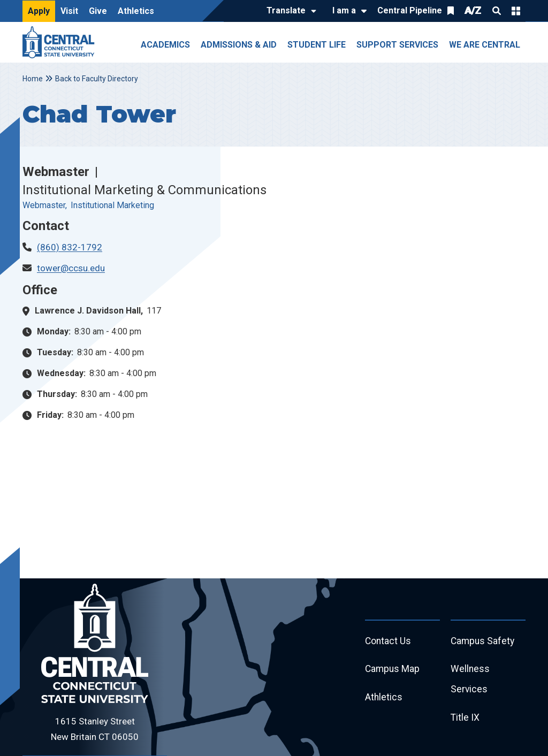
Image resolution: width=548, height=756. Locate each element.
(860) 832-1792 (70, 247)
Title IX (465, 720)
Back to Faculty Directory (97, 79)
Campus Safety (484, 642)
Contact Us (389, 642)
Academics (165, 45)
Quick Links (516, 11)
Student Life (317, 45)
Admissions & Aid (239, 45)
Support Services (397, 45)
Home (33, 79)
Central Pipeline (410, 10)
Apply (39, 11)
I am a (344, 10)
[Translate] (289, 11)
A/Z (473, 10)
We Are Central (485, 45)
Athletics (136, 11)
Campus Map (393, 671)
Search (497, 11)
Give (98, 11)
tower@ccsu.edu (71, 268)
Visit (69, 11)
